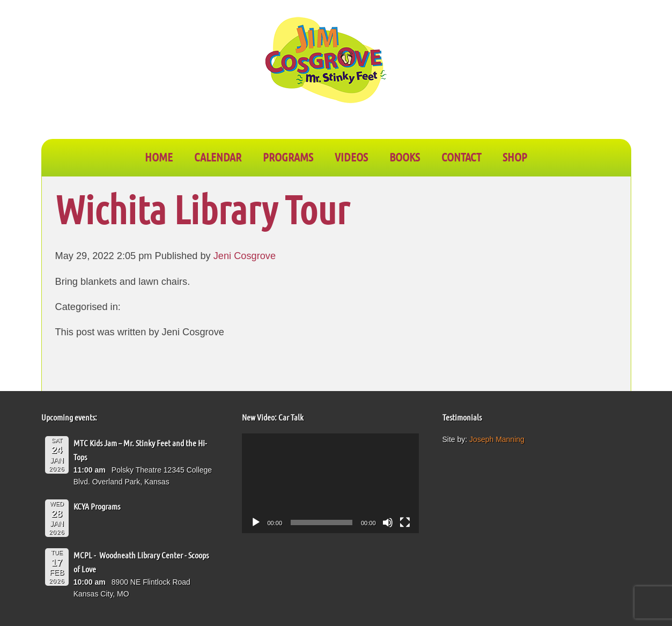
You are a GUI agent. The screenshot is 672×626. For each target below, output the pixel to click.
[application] (330, 483)
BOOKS (405, 157)
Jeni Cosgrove (245, 256)
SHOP (515, 157)
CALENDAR (218, 157)
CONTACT (461, 157)
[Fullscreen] (405, 522)
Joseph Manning (497, 439)
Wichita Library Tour (202, 209)
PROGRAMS (288, 157)
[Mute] (388, 522)
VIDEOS (351, 157)
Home (159, 157)
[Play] (256, 522)
